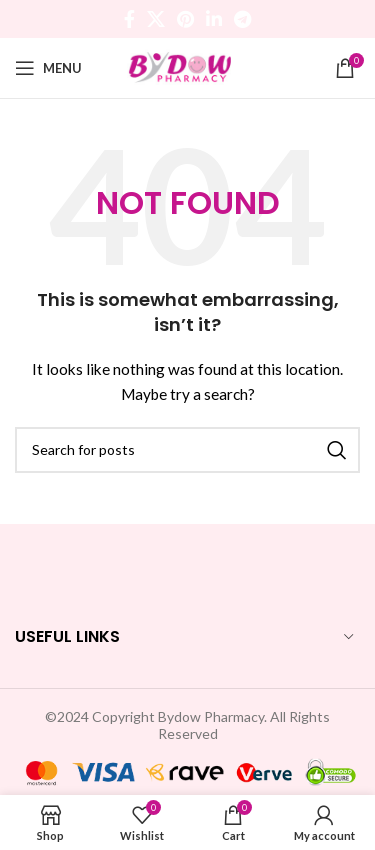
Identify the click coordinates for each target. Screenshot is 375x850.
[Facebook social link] (129, 19)
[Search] (187, 450)
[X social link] (156, 19)
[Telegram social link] (242, 19)
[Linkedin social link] (214, 19)
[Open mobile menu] (48, 68)
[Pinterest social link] (185, 19)
